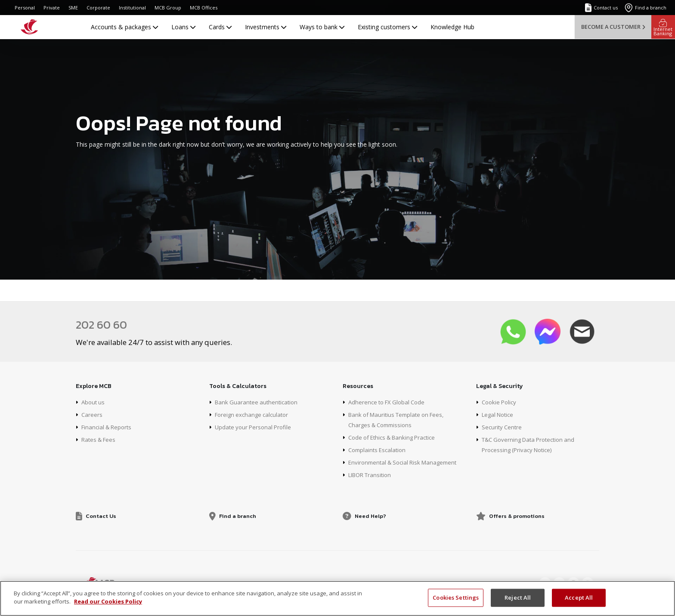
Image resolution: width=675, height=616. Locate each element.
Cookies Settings (456, 598)
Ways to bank (322, 27)
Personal (25, 8)
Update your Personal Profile (255, 427)
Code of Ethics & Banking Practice (396, 437)
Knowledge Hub (452, 27)
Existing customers (387, 27)
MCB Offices (204, 8)
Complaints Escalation (379, 450)
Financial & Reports (108, 427)
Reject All (518, 598)
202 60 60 (103, 324)
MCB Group (168, 8)
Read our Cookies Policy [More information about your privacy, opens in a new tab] (108, 601)
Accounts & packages (124, 27)
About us (94, 402)
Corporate (98, 8)
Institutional (132, 8)
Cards (220, 27)
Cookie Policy (500, 402)
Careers (92, 414)
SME (73, 8)
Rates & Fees (100, 439)
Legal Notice (499, 414)
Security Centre (503, 427)
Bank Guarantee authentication (258, 402)
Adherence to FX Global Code (389, 402)
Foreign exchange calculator (254, 414)
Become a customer (613, 27)
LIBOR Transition (372, 475)
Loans (183, 27)
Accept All (579, 598)
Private (52, 8)
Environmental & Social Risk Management (407, 462)
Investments (266, 27)
